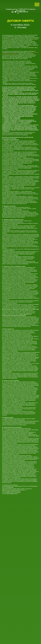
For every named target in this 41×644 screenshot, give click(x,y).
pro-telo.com (35, 52)
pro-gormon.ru (14, 54)
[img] (15, 12)
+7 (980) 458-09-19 (23, 13)
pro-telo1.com (6, 54)
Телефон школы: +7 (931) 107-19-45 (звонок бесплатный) (21, 10)
